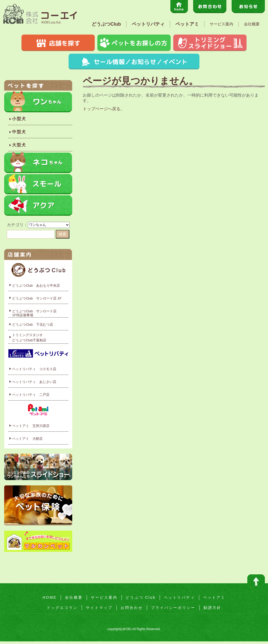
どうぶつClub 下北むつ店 (33, 324)
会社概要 (252, 24)
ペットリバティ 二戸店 (31, 395)
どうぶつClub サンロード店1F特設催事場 (34, 313)
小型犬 (19, 119)
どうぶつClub (106, 24)
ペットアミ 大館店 (27, 439)
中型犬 (19, 132)
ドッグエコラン (62, 608)
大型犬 (19, 145)
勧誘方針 (213, 608)
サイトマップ (99, 608)
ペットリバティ (148, 24)
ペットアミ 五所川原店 (31, 426)
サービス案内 (221, 24)
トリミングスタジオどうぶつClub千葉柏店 (29, 338)
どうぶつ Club (141, 597)
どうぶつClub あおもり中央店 (36, 285)
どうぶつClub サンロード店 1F (37, 298)
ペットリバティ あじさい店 (34, 382)
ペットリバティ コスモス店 (34, 369)
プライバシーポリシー (173, 608)
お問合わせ (132, 608)
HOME (50, 597)
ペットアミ (187, 24)
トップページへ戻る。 (104, 109)
